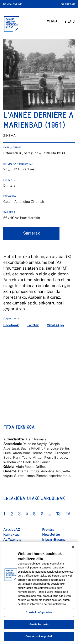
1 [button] (4, 514)
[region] (39, 593)
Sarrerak (68, 4)
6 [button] (42, 514)
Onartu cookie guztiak (39, 636)
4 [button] (27, 514)
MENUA (52, 21)
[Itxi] (73, 547)
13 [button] (58, 514)
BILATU (70, 21)
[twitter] (33, 325)
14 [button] (68, 514)
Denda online (12, 4)
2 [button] (12, 514)
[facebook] (11, 325)
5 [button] (34, 514)
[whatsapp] (55, 325)
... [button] (50, 514)
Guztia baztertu (39, 624)
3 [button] (19, 514)
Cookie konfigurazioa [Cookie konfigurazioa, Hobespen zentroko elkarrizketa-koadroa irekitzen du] (39, 612)
